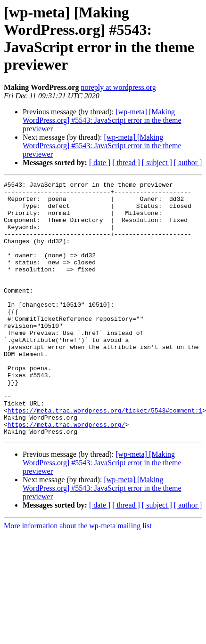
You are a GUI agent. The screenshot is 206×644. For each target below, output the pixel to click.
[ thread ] (126, 163)
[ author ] (188, 163)
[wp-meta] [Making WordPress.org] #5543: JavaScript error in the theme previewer (102, 120)
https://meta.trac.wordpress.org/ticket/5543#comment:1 (105, 457)
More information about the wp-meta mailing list (78, 576)
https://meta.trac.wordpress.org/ (66, 474)
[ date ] (100, 163)
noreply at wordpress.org (118, 87)
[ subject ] (157, 163)
